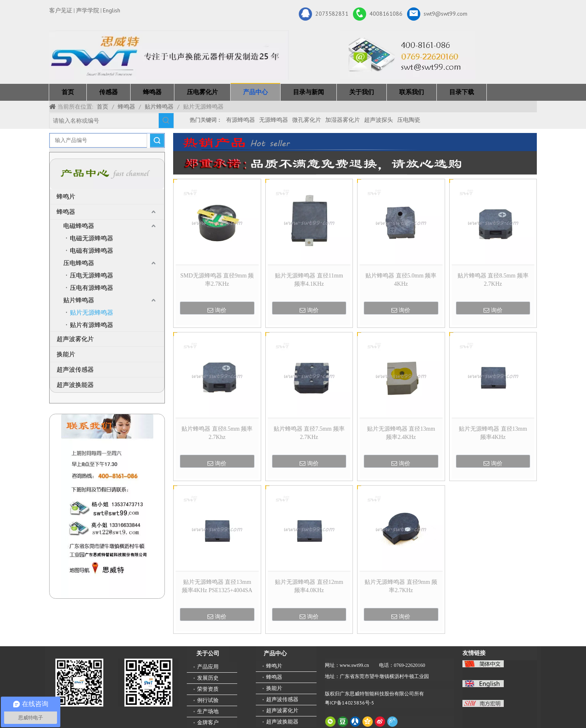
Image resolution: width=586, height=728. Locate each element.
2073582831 (324, 14)
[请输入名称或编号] (104, 121)
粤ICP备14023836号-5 (350, 703)
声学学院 (88, 10)
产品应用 (208, 667)
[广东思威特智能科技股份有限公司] (408, 55)
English (112, 10)
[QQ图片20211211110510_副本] (107, 506)
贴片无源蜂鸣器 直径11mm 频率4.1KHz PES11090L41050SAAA (309, 280)
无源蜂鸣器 (274, 120)
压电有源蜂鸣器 (92, 288)
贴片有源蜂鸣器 (92, 325)
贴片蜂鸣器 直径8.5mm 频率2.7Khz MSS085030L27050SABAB (217, 434)
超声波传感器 (75, 370)
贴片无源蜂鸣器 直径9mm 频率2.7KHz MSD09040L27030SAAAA (401, 587)
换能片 (66, 354)
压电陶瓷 (409, 120)
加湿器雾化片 (343, 120)
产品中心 (255, 92)
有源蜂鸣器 (241, 120)
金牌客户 (208, 722)
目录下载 (462, 92)
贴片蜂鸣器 (79, 300)
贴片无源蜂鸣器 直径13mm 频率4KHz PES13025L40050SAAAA (493, 434)
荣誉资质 (208, 689)
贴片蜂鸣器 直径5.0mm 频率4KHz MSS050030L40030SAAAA (401, 280)
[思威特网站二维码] (148, 683)
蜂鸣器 (152, 92)
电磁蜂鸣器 (79, 226)
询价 (217, 310)
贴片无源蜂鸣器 (92, 313)
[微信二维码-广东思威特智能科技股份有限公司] (79, 683)
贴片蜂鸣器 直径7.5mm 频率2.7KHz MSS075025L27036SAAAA (309, 434)
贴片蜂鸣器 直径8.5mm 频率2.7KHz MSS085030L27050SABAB (493, 280)
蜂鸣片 (66, 197)
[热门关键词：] (166, 121)
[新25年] (169, 55)
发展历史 (208, 678)
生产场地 (208, 711)
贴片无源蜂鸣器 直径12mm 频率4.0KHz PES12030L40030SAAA (309, 587)
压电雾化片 (202, 92)
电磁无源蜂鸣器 (92, 238)
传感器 (108, 92)
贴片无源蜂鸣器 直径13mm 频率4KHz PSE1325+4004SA (217, 586)
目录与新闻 (308, 92)
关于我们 (362, 92)
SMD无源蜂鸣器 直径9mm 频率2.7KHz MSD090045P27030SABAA (217, 280)
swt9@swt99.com (437, 14)
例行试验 (208, 700)
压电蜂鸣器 (79, 263)
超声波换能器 (75, 385)
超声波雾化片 (75, 339)
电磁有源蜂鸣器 (92, 251)
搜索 (157, 140)
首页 (68, 92)
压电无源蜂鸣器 (92, 275)
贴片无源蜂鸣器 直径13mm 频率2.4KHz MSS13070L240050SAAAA (401, 434)
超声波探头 (379, 120)
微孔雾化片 (307, 120)
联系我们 (412, 92)
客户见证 (61, 10)
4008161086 (378, 14)
